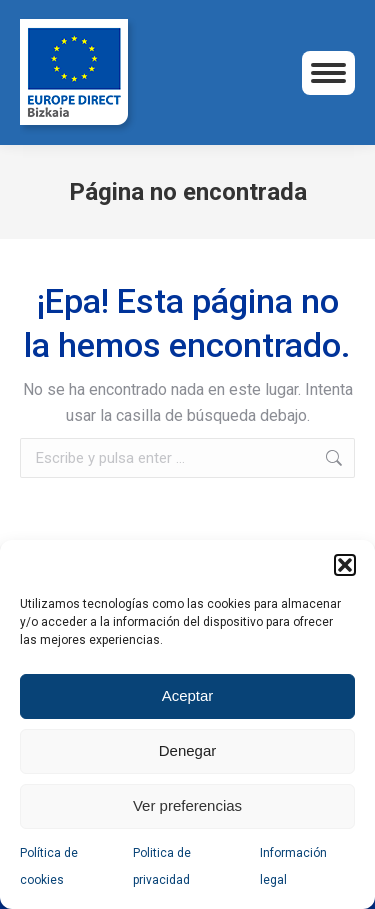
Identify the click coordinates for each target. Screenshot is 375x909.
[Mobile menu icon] (328, 73)
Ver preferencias (187, 805)
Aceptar (188, 695)
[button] (345, 565)
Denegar (188, 750)
